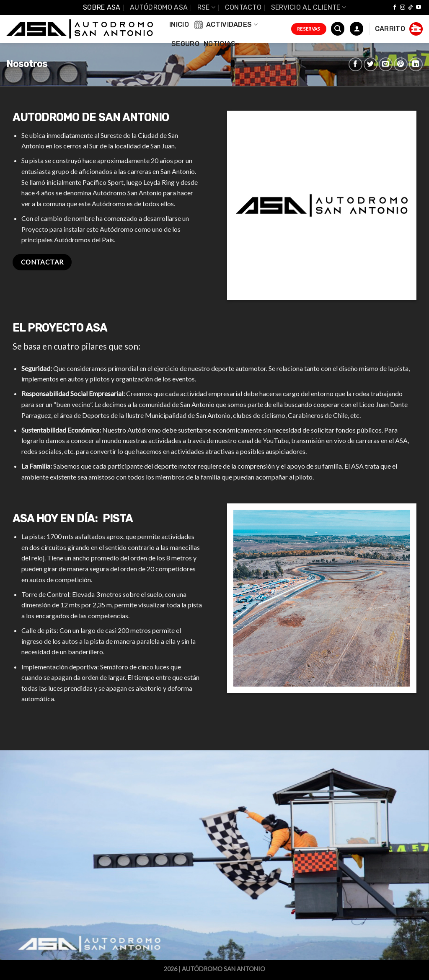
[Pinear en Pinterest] (401, 64)
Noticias (220, 44)
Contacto (243, 7)
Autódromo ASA (159, 7)
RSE (206, 7)
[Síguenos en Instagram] (403, 8)
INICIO (179, 25)
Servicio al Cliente (309, 7)
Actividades (225, 25)
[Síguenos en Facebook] (395, 8)
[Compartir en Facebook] (355, 64)
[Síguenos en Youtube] (419, 8)
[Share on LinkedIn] (416, 64)
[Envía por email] (386, 64)
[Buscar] (338, 29)
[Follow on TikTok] (411, 8)
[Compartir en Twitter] (371, 64)
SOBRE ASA (102, 7)
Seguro (185, 44)
